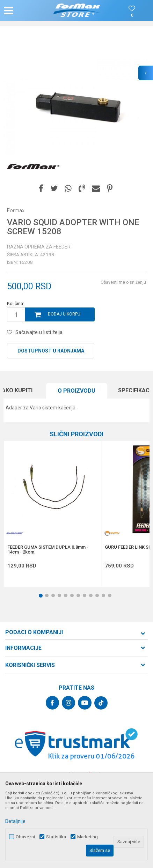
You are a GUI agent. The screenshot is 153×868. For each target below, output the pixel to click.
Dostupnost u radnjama (51, 351)
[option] (76, 106)
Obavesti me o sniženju (123, 282)
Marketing (88, 837)
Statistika (56, 837)
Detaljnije (15, 821)
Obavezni (25, 837)
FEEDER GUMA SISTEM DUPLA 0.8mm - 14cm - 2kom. (48, 550)
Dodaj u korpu (64, 314)
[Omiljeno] (132, 16)
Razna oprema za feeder (39, 247)
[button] (27, 10)
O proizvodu (76, 391)
